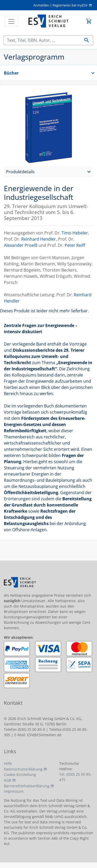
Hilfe (8, 763)
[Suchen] (42, 40)
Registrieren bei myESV (70, 5)
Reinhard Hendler (39, 239)
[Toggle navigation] (11, 21)
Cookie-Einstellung (20, 775)
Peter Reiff (75, 245)
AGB (8, 780)
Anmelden (41, 5)
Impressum (14, 791)
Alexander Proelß (21, 245)
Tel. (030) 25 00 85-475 (75, 777)
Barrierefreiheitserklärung (27, 786)
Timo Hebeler (75, 233)
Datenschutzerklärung (23, 769)
